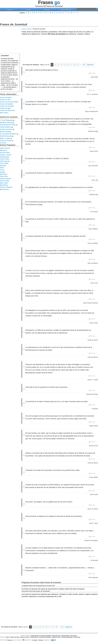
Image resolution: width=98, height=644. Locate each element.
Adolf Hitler (94, 77)
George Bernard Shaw (8, 125)
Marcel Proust (93, 446)
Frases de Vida (5, 100)
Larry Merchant (93, 166)
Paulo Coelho (5, 159)
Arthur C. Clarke (93, 380)
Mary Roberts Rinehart (91, 303)
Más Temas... (5, 113)
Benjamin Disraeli (92, 394)
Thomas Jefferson (6, 187)
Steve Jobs (4, 176)
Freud (2, 170)
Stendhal (3, 166)
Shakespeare (5, 157)
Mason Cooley (5, 138)
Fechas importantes (67, 637)
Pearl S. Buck (94, 523)
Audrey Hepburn (6, 179)
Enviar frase (77, 637)
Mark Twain (4, 183)
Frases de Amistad (46, 636)
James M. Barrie (93, 509)
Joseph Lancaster (6, 129)
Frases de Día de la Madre (9, 102)
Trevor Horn (94, 283)
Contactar (35, 640)
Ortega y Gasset (6, 155)
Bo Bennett (94, 560)
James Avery (94, 151)
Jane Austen (94, 494)
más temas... (74, 636)
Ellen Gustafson (93, 263)
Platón (2, 168)
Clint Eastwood (93, 577)
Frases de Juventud (14, 24)
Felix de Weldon (93, 243)
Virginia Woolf (94, 426)
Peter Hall (95, 180)
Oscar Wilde (4, 163)
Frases (9, 9)
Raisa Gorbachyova (92, 111)
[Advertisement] (49, 18)
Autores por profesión (45, 637)
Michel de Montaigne (91, 540)
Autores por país (56, 637)
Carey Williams (93, 229)
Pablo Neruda (5, 161)
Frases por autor (25, 637)
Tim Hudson (94, 212)
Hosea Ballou (94, 477)
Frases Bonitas (65, 636)
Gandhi (3, 172)
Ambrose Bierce (93, 340)
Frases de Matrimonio (7, 110)
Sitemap (41, 640)
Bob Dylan (4, 174)
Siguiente (90, 65)
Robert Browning (6, 136)
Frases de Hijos (5, 108)
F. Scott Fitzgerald (6, 120)
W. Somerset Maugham (8, 134)
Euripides (95, 409)
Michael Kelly (94, 194)
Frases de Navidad (6, 104)
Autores (47, 9)
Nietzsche (3, 150)
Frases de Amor (35, 636)
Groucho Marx (5, 153)
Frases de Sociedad (7, 106)
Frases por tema (15, 637)
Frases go (10, 640)
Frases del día (66, 9)
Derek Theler (94, 323)
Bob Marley (4, 185)
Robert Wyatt (4, 132)
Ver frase (92, 73)
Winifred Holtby (93, 131)
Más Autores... (5, 189)
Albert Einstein (5, 148)
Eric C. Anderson (93, 94)
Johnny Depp (5, 181)
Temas (28, 9)
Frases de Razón (6, 97)
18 (84, 65)
